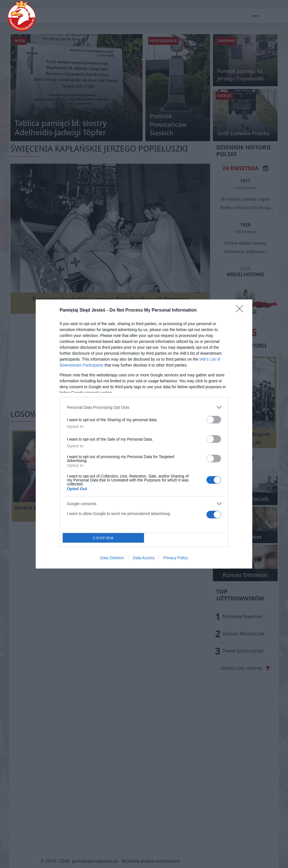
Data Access (144, 558)
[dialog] (144, 434)
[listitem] (144, 407)
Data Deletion (112, 558)
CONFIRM (103, 538)
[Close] (241, 310)
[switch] (214, 420)
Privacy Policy (176, 558)
